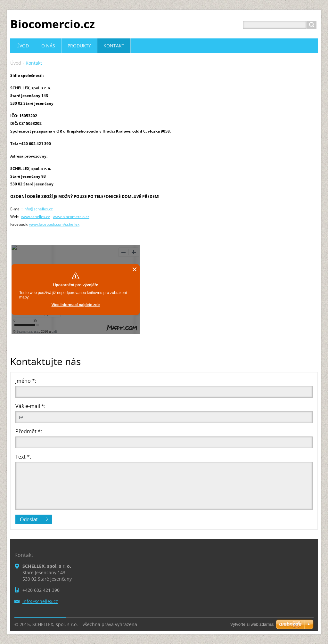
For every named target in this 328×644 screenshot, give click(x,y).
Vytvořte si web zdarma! (252, 624)
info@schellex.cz (38, 209)
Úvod (16, 63)
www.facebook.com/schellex (54, 224)
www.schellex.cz (36, 217)
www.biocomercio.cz (71, 217)
